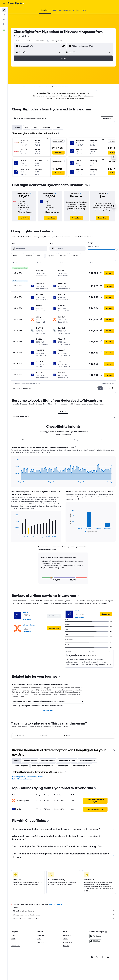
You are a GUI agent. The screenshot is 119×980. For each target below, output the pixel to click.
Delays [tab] (76, 440)
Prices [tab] (24, 440)
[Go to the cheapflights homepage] (16, 3)
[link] (24, 218)
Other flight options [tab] (21, 765)
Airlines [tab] (50, 440)
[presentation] (28, 36)
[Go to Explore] (4, 24)
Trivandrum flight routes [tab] (82, 765)
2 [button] (105, 388)
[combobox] (40, 41)
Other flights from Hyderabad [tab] (43, 765)
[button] (4, 3)
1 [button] (100, 388)
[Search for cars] (4, 19)
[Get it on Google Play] (95, 938)
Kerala (29, 86)
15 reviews (27, 631)
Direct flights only (56, 41)
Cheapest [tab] (17, 127)
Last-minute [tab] (46, 127)
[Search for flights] (4, 10)
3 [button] (109, 388)
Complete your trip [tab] (48, 760)
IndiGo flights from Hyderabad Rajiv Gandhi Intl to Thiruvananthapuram (28, 777)
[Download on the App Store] (95, 943)
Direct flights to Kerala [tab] (67, 760)
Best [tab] (27, 127)
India (24, 86)
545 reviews (28, 619)
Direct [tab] (35, 127)
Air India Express (29, 625)
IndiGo (26, 612)
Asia (18, 86)
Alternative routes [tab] (30, 760)
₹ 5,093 (20, 36)
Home (13, 86)
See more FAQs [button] (48, 710)
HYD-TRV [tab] (63, 411)
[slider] (116, 249)
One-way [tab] (58, 127)
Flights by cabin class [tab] (87, 760)
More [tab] (103, 440)
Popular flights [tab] (63, 765)
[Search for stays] (4, 15)
